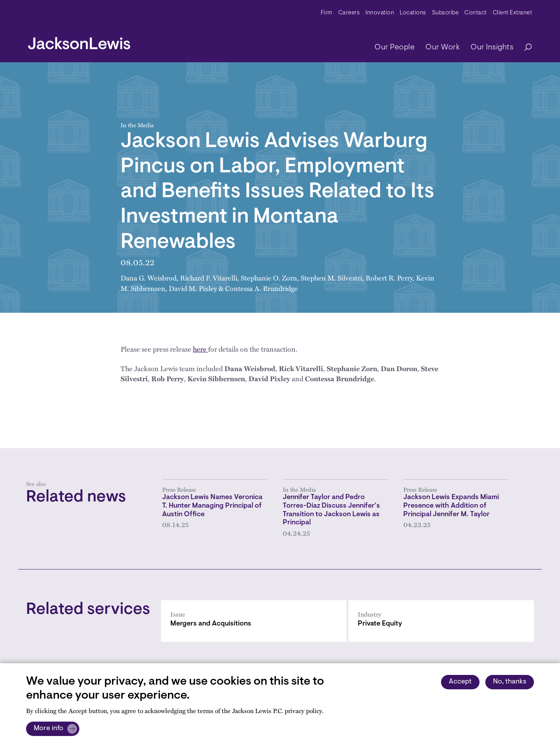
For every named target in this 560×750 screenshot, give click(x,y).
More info (49, 729)
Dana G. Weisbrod (149, 278)
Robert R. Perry (389, 278)
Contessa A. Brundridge (262, 288)
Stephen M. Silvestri (331, 278)
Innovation (380, 13)
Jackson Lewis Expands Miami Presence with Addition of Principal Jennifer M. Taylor (451, 506)
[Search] (524, 48)
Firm (327, 13)
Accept (460, 682)
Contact (476, 13)
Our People (395, 47)
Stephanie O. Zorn (269, 278)
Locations (413, 13)
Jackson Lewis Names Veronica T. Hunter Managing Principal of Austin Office (212, 506)
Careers (349, 13)
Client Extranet (513, 13)
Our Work (443, 47)
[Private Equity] (441, 621)
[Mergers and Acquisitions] (254, 621)
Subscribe (445, 13)
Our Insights (492, 47)
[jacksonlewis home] (79, 41)
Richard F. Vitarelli (209, 278)
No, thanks (510, 682)
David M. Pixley (193, 288)
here (200, 349)
